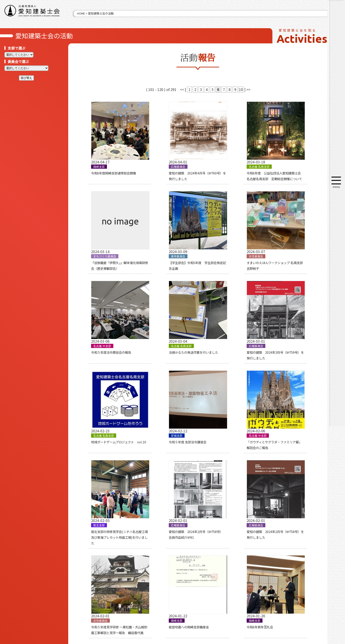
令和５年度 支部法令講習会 (222, 324)
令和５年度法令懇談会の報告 (224, 246)
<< (182, 89)
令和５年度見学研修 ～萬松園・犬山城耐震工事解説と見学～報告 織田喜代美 (287, 408)
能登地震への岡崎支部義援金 (107, 486)
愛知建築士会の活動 (101, 13)
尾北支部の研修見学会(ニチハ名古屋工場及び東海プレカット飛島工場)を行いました (110, 408)
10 (241, 89)
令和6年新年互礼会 (158, 486)
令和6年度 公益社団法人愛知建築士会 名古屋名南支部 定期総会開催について (227, 167)
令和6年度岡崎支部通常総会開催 (109, 162)
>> (248, 89)
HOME (81, 13)
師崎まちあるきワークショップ (284, 486)
